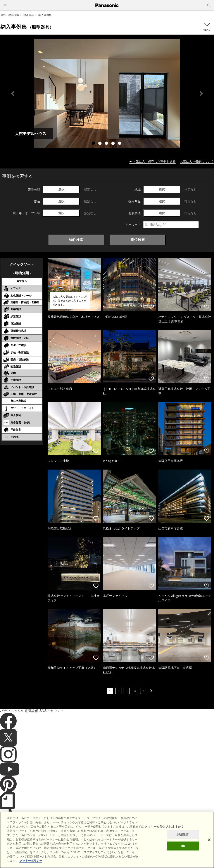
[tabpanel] (107, 94)
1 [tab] (94, 144)
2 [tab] (100, 144)
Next (201, 94)
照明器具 (29, 15)
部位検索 (138, 240)
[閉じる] (209, 847)
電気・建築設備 (10, 15)
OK (183, 853)
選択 (61, 189)
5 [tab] (120, 144)
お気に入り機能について (197, 161)
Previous (13, 94)
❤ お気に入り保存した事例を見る (152, 161)
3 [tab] (107, 144)
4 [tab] (114, 144)
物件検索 (76, 240)
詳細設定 (183, 842)
